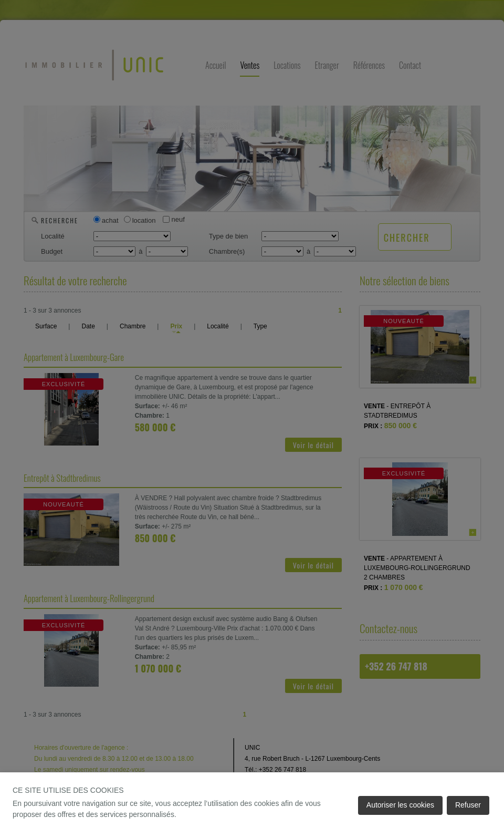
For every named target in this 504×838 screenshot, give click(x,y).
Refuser (468, 805)
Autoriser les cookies (400, 805)
